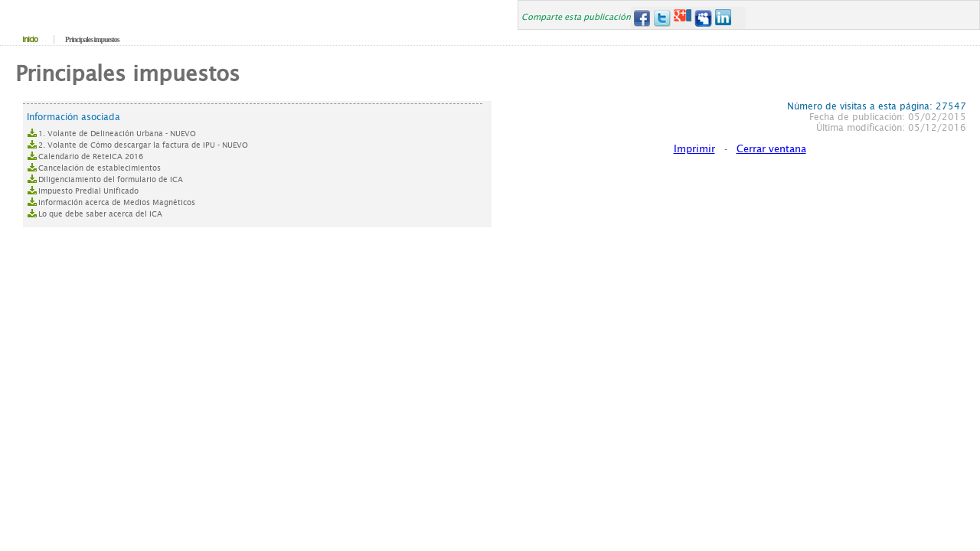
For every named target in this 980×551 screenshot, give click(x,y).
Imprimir (694, 149)
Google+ (683, 18)
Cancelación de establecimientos (100, 168)
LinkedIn (724, 18)
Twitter (662, 18)
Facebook (641, 18)
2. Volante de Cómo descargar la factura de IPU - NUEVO (143, 145)
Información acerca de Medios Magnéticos (117, 202)
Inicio (30, 39)
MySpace (703, 18)
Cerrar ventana (771, 149)
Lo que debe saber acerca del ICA (100, 214)
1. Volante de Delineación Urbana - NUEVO (117, 134)
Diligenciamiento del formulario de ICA (111, 179)
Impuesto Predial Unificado (88, 191)
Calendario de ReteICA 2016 (91, 156)
